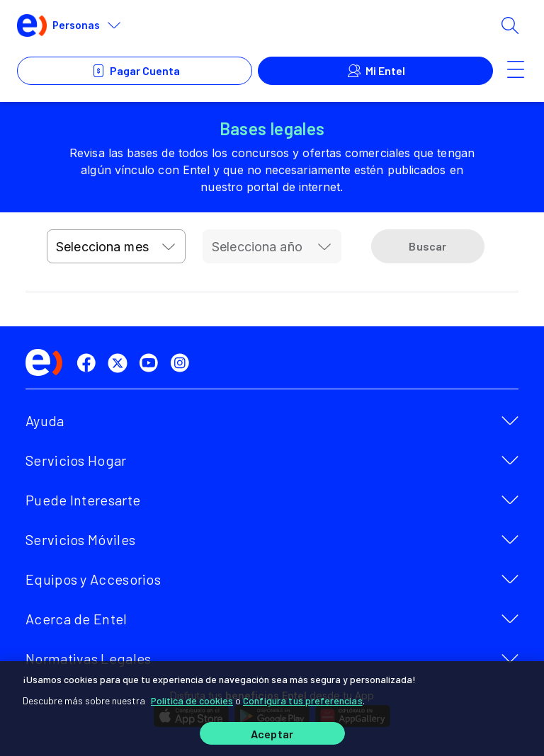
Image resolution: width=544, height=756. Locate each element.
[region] (272, 709)
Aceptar (272, 734)
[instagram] (183, 363)
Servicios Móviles (80, 539)
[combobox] (116, 246)
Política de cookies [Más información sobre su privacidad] (192, 700)
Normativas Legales (88, 658)
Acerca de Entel (76, 619)
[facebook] (89, 363)
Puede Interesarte (83, 500)
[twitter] (120, 363)
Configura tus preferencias (303, 700)
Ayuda (45, 420)
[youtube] (152, 363)
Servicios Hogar (76, 460)
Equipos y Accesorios (93, 579)
